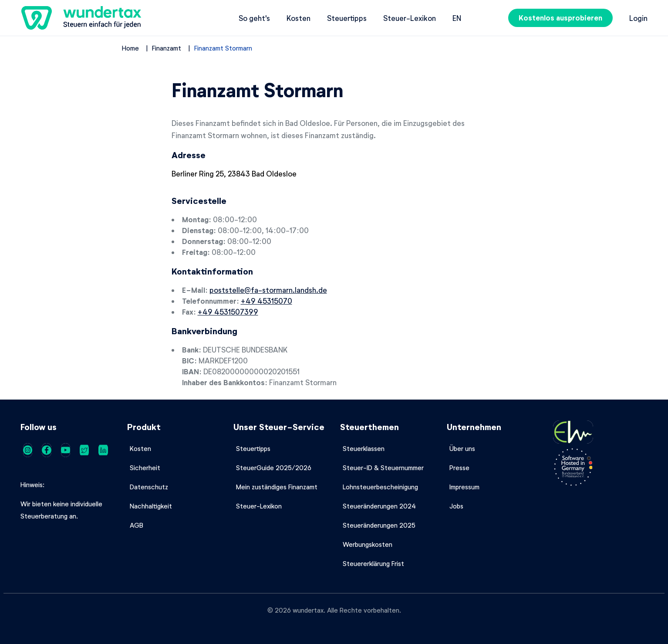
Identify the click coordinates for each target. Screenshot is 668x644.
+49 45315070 (267, 301)
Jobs (456, 506)
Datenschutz (149, 487)
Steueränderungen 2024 (379, 506)
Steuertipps (347, 18)
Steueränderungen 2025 (379, 525)
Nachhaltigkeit (151, 506)
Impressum (464, 487)
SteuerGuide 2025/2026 (274, 468)
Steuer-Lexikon (410, 18)
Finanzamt (167, 48)
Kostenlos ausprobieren (560, 18)
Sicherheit (145, 468)
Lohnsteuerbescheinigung (380, 487)
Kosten (299, 18)
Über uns (462, 448)
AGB (137, 525)
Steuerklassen (364, 448)
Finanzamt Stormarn (223, 48)
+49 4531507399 (228, 312)
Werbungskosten (368, 544)
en (457, 18)
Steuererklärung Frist (373, 563)
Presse (459, 468)
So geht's (254, 18)
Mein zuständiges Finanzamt (277, 487)
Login (638, 18)
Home (130, 48)
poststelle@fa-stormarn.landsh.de (268, 290)
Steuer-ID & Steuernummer (383, 468)
